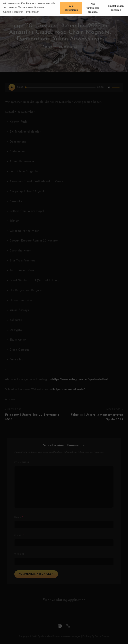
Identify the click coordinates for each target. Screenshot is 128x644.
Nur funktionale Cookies (93, 8)
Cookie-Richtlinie (13, 12)
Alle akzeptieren (71, 8)
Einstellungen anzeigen (116, 8)
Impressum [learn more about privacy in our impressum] (33, 12)
